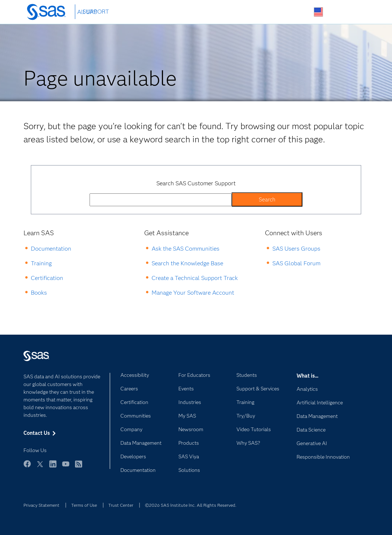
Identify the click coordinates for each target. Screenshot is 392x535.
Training (41, 263)
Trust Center (121, 505)
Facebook (27, 467)
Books (39, 293)
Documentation (51, 249)
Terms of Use (84, 505)
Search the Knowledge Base (187, 263)
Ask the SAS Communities (186, 249)
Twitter (40, 467)
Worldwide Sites (318, 12)
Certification (47, 278)
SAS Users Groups (296, 249)
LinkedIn (53, 467)
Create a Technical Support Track (195, 278)
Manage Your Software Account (193, 293)
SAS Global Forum (296, 263)
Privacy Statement (41, 505)
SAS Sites (353, 12)
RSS (79, 467)
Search (301, 12)
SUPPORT (96, 12)
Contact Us (336, 12)
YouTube (66, 467)
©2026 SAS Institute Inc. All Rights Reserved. (191, 505)
